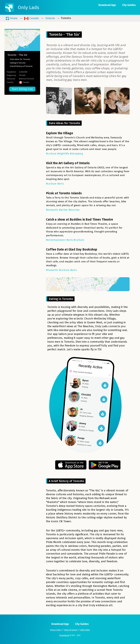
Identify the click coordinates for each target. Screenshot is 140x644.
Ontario (50, 18)
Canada (32, 18)
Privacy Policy (56, 630)
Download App (107, 5)
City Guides (129, 5)
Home (12, 18)
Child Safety (85, 630)
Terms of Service (71, 630)
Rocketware (64, 635)
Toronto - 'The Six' (18, 55)
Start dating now (22, 89)
